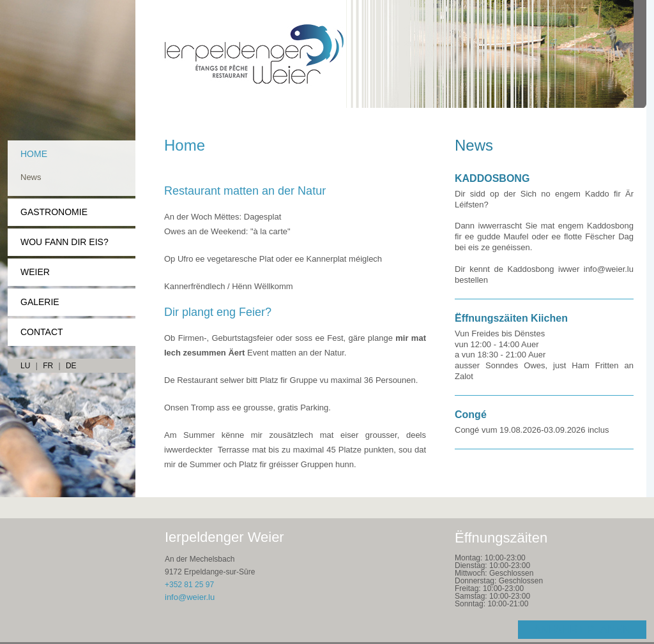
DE (71, 366)
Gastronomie (54, 212)
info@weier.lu (190, 597)
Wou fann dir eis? (65, 242)
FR (48, 366)
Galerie (40, 302)
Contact (42, 332)
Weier (35, 272)
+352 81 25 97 (189, 585)
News (31, 177)
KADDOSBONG (492, 178)
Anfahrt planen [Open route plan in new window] (582, 630)
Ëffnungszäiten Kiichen (511, 318)
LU (25, 366)
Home (34, 154)
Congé (471, 415)
